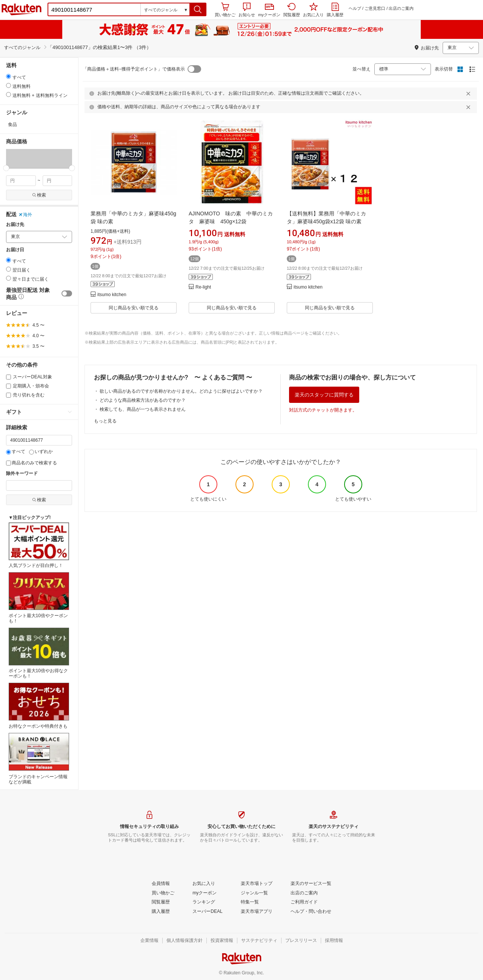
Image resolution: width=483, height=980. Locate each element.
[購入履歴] (161, 912)
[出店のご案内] (304, 893)
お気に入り (313, 10)
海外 (25, 215)
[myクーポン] (205, 893)
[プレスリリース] (301, 941)
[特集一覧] (250, 902)
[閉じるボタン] (469, 94)
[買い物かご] (163, 893)
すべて (16, 452)
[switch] (67, 293)
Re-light (203, 287)
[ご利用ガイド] (304, 902)
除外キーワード (22, 474)
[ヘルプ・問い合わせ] (311, 912)
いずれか (41, 452)
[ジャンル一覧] (254, 893)
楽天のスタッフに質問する (324, 395)
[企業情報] (149, 941)
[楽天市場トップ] (257, 884)
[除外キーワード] (39, 485)
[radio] (8, 76)
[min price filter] (21, 181)
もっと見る (105, 421)
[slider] (6, 168)
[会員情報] (161, 884)
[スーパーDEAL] (207, 912)
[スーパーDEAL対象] (8, 377)
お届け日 (15, 250)
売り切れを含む (25, 395)
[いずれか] (32, 452)
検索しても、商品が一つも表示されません (143, 409)
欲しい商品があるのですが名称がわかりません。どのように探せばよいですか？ (181, 391)
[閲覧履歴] (161, 902)
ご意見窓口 (375, 8)
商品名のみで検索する (32, 463)
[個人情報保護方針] (185, 941)
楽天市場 (22, 9)
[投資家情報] (222, 941)
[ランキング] (204, 902)
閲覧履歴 (292, 10)
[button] (198, 9)
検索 (39, 195)
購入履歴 (335, 10)
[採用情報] (334, 941)
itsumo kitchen (112, 295)
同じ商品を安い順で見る (134, 308)
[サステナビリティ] (259, 941)
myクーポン (269, 10)
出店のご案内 (401, 8)
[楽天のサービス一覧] (311, 884)
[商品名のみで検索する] (8, 463)
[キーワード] (39, 440)
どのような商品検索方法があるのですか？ (143, 400)
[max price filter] (58, 181)
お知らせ (247, 10)
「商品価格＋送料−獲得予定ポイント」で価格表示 (134, 69)
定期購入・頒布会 (28, 386)
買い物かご (225, 10)
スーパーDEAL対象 (29, 377)
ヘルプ (355, 8)
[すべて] (8, 452)
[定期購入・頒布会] (8, 386)
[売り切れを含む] (8, 395)
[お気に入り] (204, 884)
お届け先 (15, 225)
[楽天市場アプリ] (257, 912)
